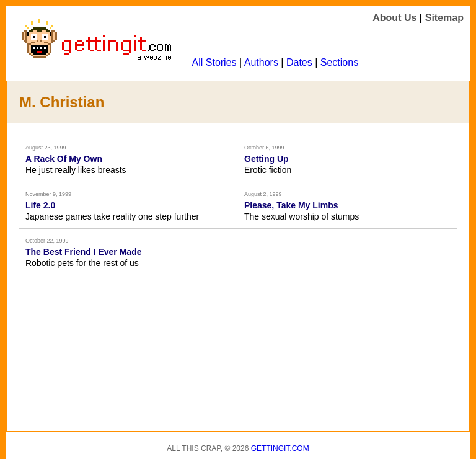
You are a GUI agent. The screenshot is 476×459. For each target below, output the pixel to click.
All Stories (214, 62)
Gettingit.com (280, 448)
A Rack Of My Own (64, 159)
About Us (394, 18)
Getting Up (267, 159)
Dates (299, 62)
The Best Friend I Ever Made (84, 252)
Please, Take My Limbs (291, 205)
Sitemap (444, 18)
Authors (261, 62)
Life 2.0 (40, 205)
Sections (339, 62)
